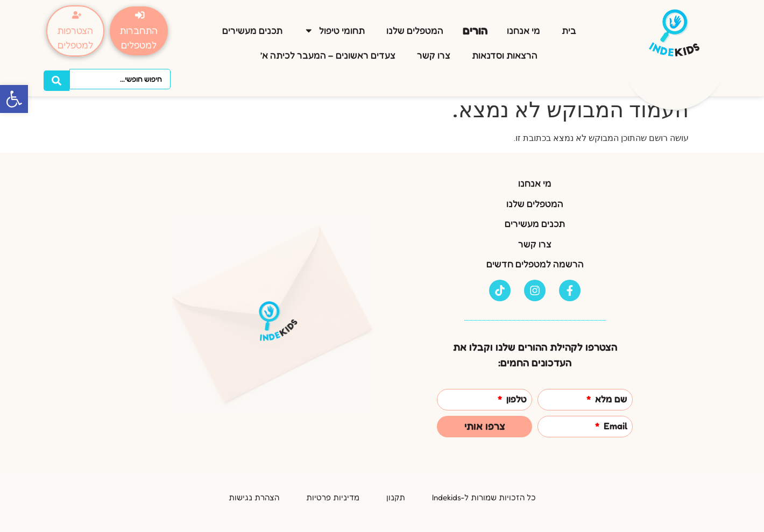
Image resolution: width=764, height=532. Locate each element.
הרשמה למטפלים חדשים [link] (535, 264)
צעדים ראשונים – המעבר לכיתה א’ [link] (328, 54)
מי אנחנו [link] (524, 29)
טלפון (515, 399)
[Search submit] (56, 77)
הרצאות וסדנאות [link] (505, 54)
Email (614, 426)
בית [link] (569, 29)
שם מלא (610, 399)
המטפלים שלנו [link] (415, 29)
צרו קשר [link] (434, 54)
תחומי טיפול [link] (334, 29)
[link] (14, 99)
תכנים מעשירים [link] (252, 29)
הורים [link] (475, 28)
